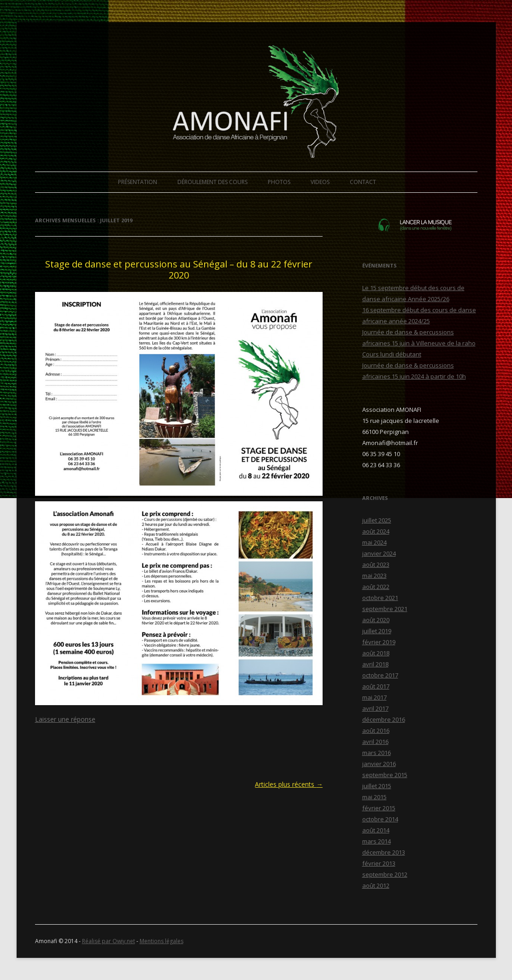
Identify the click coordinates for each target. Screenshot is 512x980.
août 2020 (376, 620)
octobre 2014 (380, 819)
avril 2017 (375, 708)
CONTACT (363, 182)
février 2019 (379, 642)
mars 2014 (377, 841)
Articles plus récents (289, 784)
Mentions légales (162, 941)
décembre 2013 (384, 852)
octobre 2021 (380, 598)
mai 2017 (374, 697)
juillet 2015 (377, 786)
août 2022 (376, 587)
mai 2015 (374, 797)
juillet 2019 (377, 631)
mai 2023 (374, 576)
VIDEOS (320, 182)
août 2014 (376, 830)
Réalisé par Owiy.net (109, 941)
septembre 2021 (385, 609)
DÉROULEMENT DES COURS (212, 182)
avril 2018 (375, 664)
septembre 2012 (385, 874)
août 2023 (376, 564)
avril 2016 (375, 742)
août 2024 (376, 531)
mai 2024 (374, 542)
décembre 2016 (384, 719)
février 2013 (379, 863)
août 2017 (376, 686)
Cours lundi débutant (392, 354)
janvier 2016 (379, 764)
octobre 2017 (380, 675)
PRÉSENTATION (138, 182)
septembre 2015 (385, 775)
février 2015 (379, 808)
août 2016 (376, 731)
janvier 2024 (379, 553)
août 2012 (376, 885)
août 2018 (376, 653)
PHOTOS (279, 182)
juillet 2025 (377, 520)
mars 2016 (377, 753)
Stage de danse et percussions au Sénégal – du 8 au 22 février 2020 (179, 270)
